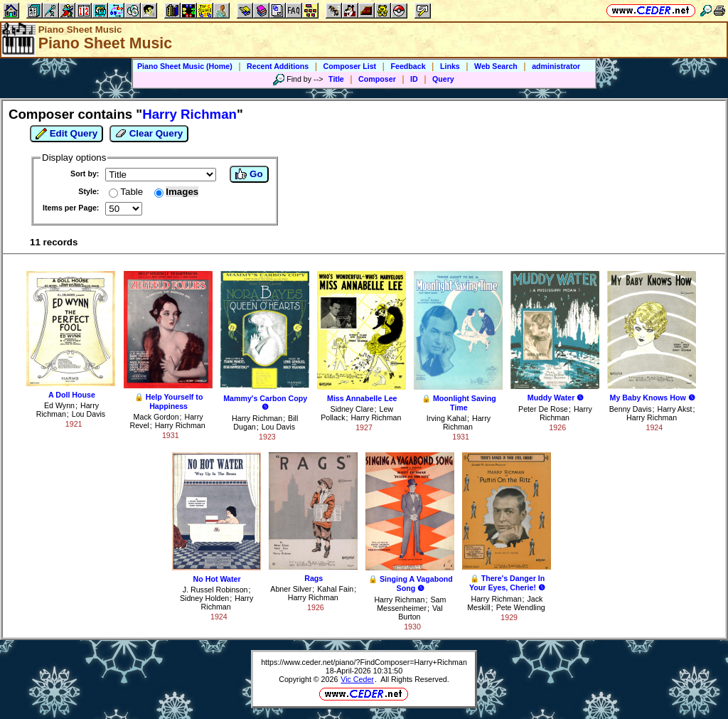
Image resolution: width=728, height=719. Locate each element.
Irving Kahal (446, 418)
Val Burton (420, 612)
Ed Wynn (59, 405)
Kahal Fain (335, 589)
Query (443, 79)
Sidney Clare (352, 409)
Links (450, 66)
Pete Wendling (521, 607)
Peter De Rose (543, 409)
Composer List (350, 66)
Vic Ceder (357, 679)
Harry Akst (674, 409)
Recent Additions (278, 66)
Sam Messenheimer (411, 604)
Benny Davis (631, 409)
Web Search (496, 66)
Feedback (408, 66)
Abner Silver (291, 589)
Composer (377, 79)
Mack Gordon (156, 417)
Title (336, 79)
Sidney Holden (204, 598)
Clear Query (149, 134)
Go (249, 174)
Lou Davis (89, 414)
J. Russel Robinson (215, 590)
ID (414, 79)
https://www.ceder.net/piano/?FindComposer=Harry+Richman (364, 662)
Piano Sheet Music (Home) (185, 66)
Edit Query (66, 134)
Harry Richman (180, 425)
